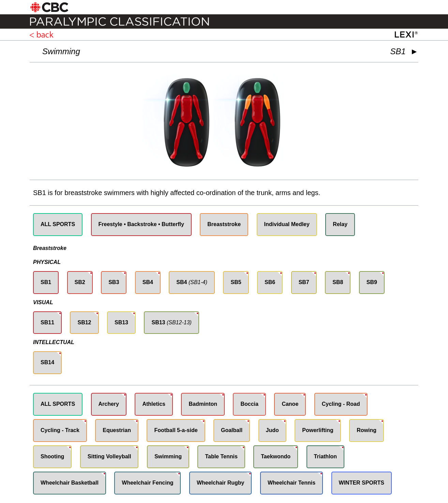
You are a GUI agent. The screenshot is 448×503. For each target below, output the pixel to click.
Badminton (203, 404)
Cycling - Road (341, 404)
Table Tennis (221, 456)
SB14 (47, 362)
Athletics (154, 404)
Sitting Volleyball (109, 456)
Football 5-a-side (176, 430)
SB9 (372, 282)
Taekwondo (276, 456)
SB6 (270, 282)
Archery (109, 404)
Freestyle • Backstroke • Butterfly (141, 224)
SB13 (121, 322)
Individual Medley (287, 224)
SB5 (236, 282)
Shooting (52, 456)
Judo (272, 430)
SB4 (148, 282)
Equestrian (117, 430)
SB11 (47, 322)
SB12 (84, 322)
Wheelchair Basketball (70, 483)
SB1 (46, 282)
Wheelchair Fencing (147, 483)
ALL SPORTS (58, 224)
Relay (340, 224)
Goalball (232, 430)
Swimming (61, 51)
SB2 (80, 282)
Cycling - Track (60, 430)
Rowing (367, 430)
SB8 (338, 282)
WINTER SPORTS (362, 483)
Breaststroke (224, 224)
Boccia (249, 404)
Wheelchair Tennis (292, 483)
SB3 (114, 282)
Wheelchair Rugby (221, 483)
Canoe (290, 404)
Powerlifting (318, 430)
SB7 (304, 282)
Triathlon (326, 456)
